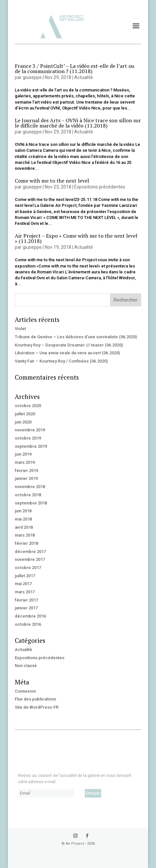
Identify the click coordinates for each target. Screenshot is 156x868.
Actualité (84, 77)
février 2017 (26, 600)
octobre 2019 (28, 438)
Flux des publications (35, 699)
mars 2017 (25, 592)
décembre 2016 (30, 616)
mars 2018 (25, 535)
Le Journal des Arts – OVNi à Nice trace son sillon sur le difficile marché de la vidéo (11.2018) (78, 123)
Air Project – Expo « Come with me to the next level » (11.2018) (76, 238)
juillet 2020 (25, 414)
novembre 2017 (30, 559)
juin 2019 (23, 454)
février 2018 (26, 543)
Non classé (26, 666)
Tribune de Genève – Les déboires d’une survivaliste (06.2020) (76, 337)
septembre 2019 (31, 446)
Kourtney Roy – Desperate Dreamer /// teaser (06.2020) (69, 345)
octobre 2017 (28, 568)
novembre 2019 (30, 430)
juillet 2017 (25, 576)
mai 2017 (23, 584)
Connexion (25, 691)
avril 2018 (24, 527)
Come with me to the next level (52, 181)
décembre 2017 (30, 552)
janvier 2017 (26, 608)
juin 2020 (23, 422)
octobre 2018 (28, 495)
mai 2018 (23, 519)
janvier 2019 (26, 478)
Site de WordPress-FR (37, 707)
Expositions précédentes (100, 187)
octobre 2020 (28, 406)
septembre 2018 (31, 503)
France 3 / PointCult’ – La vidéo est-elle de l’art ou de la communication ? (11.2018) (75, 69)
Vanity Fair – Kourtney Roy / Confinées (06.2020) (61, 361)
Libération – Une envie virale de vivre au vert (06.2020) (67, 353)
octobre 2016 (28, 624)
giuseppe (32, 77)
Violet (20, 329)
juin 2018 (23, 511)
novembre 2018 (30, 487)
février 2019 (26, 471)
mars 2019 (25, 462)
